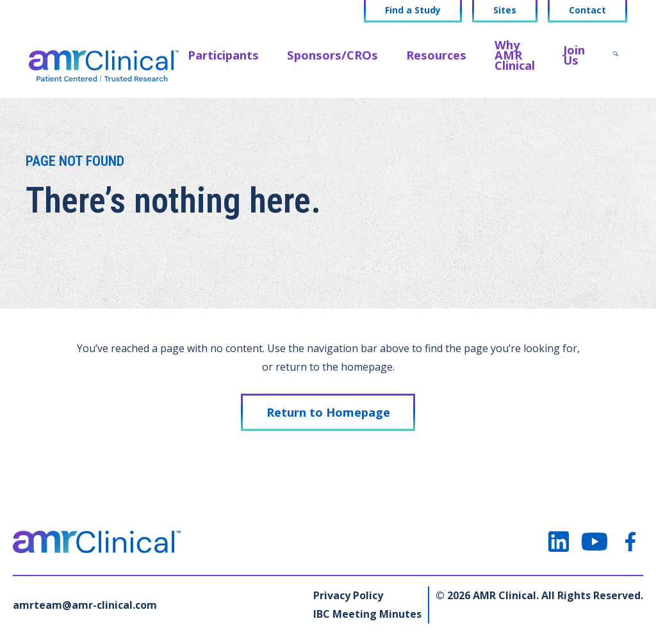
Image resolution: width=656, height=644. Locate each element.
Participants (223, 55)
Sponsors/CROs (332, 55)
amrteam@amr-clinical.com (85, 605)
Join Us (574, 55)
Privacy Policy (348, 595)
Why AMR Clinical (515, 55)
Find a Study (413, 10)
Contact (587, 10)
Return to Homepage (328, 412)
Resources (436, 55)
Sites (505, 10)
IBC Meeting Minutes (367, 614)
